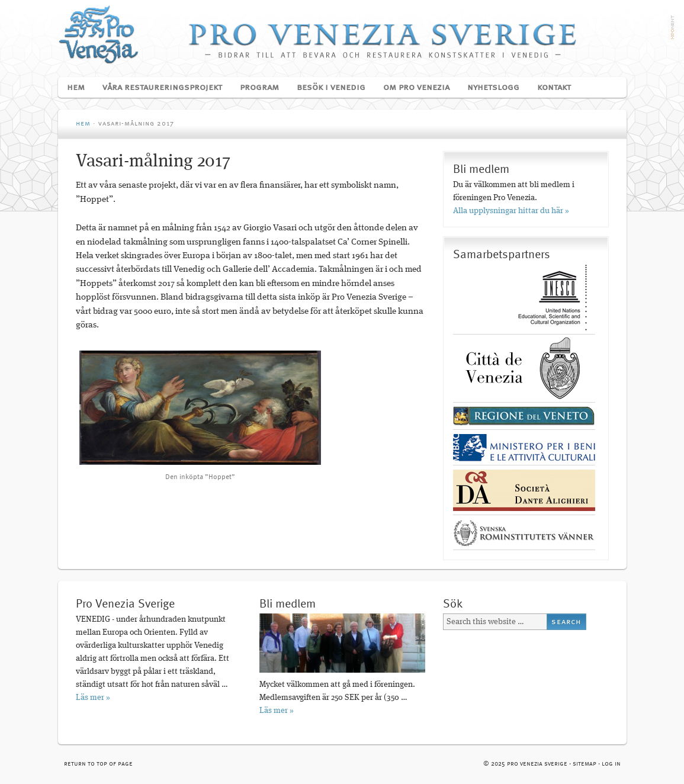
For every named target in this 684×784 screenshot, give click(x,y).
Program (255, 88)
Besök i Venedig (327, 88)
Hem (76, 88)
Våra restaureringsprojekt (158, 88)
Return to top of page (98, 764)
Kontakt (554, 88)
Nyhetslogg (493, 88)
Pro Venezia (342, 34)
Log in (611, 764)
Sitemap (585, 764)
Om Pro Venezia (412, 88)
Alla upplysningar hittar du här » (511, 211)
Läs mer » (93, 698)
